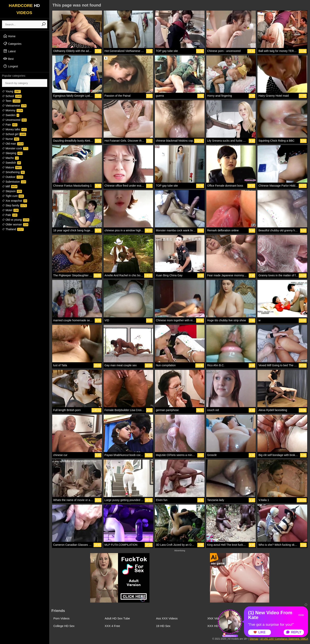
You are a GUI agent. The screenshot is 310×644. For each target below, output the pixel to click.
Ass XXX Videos (167, 618)
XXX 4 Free (112, 626)
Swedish (11, 163)
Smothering (13, 172)
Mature (12, 167)
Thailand (13, 229)
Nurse (11, 139)
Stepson (12, 191)
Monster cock (15, 148)
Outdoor (13, 177)
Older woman (15, 224)
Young (11, 91)
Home (9, 36)
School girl (14, 134)
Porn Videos (61, 618)
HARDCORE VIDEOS (24, 9)
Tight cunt (13, 196)
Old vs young (16, 220)
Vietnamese (14, 106)
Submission (14, 182)
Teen (11, 101)
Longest (10, 66)
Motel (10, 210)
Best (8, 59)
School (12, 96)
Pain (10, 125)
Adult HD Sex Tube (117, 618)
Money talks (14, 129)
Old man (13, 144)
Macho (10, 158)
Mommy (12, 110)
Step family (14, 205)
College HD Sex (64, 626)
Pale (10, 215)
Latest (9, 51)
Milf (10, 186)
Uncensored (14, 120)
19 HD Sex (163, 626)
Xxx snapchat (15, 201)
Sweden (11, 115)
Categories (12, 44)
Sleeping (12, 153)
